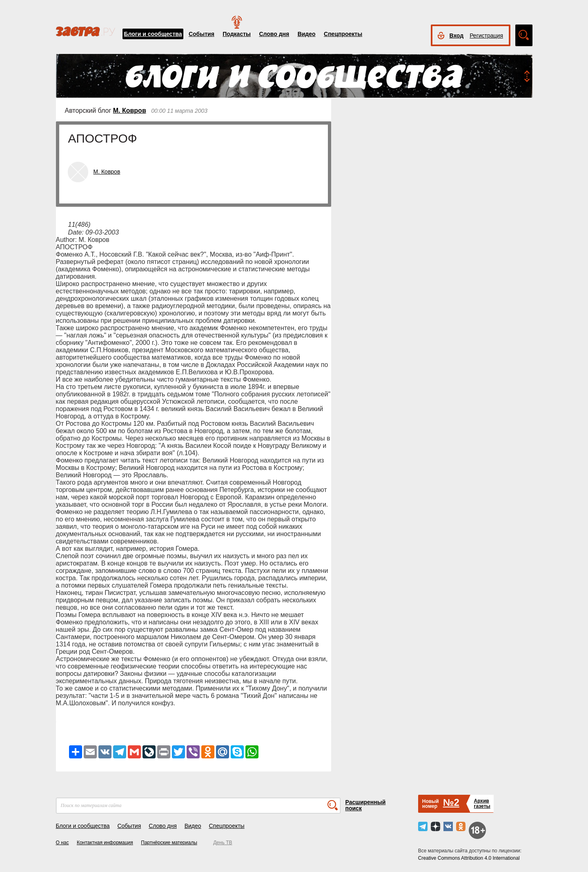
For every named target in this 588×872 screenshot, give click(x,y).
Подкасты (237, 34)
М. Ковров (130, 111)
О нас (62, 843)
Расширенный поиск (366, 805)
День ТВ (223, 843)
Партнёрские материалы (169, 843)
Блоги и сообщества (153, 34)
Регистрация (486, 36)
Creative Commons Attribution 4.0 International (469, 858)
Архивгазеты (482, 804)
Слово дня (274, 34)
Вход (457, 36)
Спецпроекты (343, 34)
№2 (451, 802)
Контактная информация (105, 843)
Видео (307, 34)
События (202, 34)
